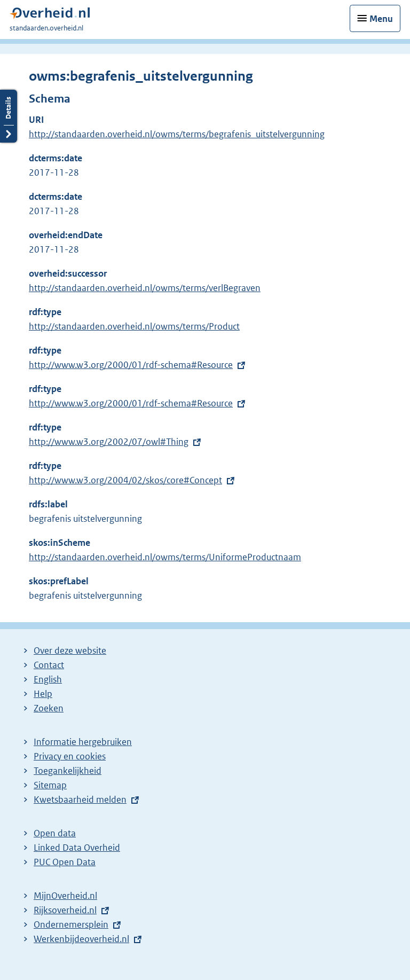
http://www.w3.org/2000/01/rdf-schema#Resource (131, 365)
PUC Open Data (65, 862)
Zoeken (49, 708)
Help (43, 694)
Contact (49, 665)
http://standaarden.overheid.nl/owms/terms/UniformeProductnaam (165, 557)
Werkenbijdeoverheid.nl (81, 939)
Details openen (9, 116)
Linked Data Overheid (77, 848)
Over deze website (70, 650)
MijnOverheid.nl (65, 896)
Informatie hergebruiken (83, 742)
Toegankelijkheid (68, 771)
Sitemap (50, 785)
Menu (381, 19)
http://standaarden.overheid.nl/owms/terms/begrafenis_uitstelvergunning (177, 134)
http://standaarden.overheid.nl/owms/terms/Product (134, 326)
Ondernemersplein (71, 924)
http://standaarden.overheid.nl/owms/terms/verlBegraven (145, 288)
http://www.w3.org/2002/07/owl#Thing (109, 442)
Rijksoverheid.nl (65, 910)
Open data (55, 833)
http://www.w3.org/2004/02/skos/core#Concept (125, 480)
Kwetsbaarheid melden (80, 799)
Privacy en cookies (70, 756)
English (48, 679)
